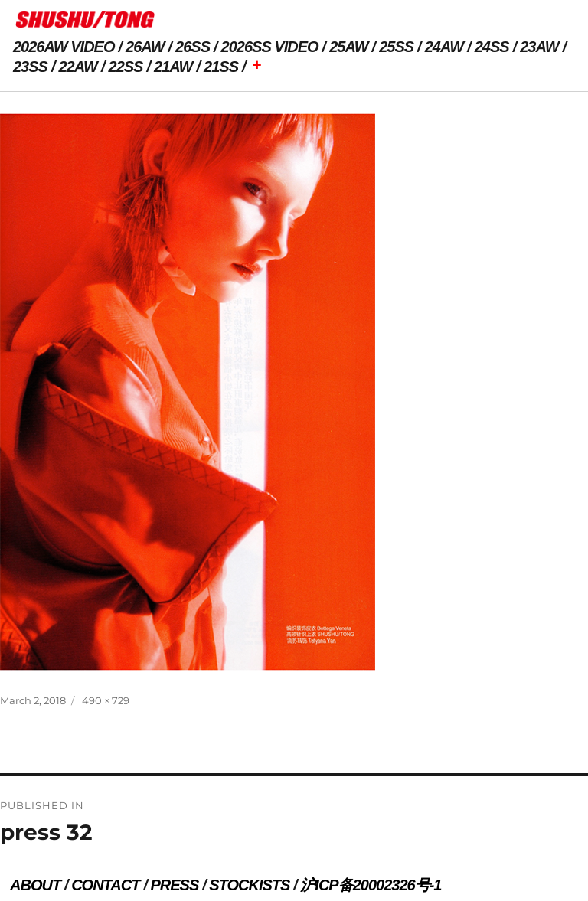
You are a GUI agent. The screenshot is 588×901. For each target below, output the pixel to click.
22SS (126, 67)
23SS (30, 67)
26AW (145, 47)
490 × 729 (106, 700)
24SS (492, 47)
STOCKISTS (249, 885)
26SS (193, 47)
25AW (348, 47)
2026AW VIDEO (64, 47)
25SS (396, 47)
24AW (444, 47)
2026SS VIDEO (270, 47)
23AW (539, 47)
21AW (173, 67)
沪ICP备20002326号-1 (371, 885)
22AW (78, 67)
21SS (221, 67)
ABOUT (35, 885)
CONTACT (105, 885)
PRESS (174, 885)
